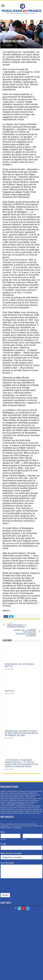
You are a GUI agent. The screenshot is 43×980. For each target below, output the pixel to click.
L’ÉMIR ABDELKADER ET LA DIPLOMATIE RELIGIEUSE (19, 625)
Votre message (8, 847)
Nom (3, 816)
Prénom (3, 824)
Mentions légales (22, 972)
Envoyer (5, 880)
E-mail (4, 828)
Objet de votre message (11, 838)
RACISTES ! (10, 691)
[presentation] (18, 874)
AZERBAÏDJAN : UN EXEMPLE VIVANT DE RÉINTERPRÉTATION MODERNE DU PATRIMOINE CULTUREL (21, 718)
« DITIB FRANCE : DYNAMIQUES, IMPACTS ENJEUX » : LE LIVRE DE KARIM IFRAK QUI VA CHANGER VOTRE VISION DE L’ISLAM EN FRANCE (21, 748)
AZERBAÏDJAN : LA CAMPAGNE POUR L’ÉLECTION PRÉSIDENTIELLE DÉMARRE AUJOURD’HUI (24, 632)
